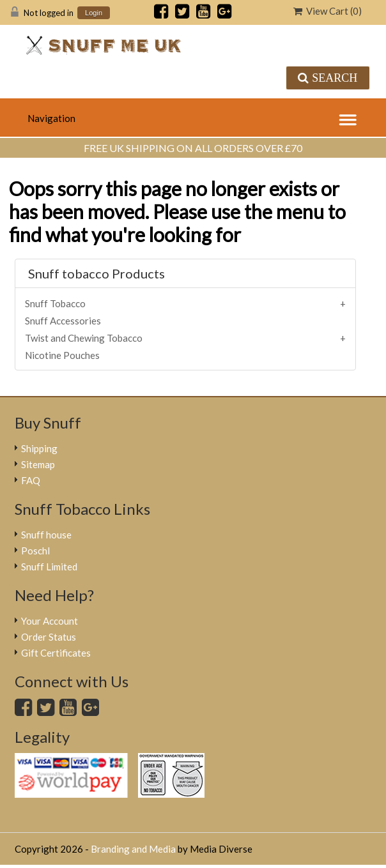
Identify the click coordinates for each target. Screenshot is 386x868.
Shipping (39, 448)
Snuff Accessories (63, 321)
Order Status (49, 637)
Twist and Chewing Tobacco (84, 338)
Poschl (35, 551)
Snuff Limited (49, 567)
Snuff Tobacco (55, 303)
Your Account (50, 621)
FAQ (31, 480)
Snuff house (46, 535)
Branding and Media (133, 849)
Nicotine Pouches (62, 355)
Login (94, 13)
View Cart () (328, 11)
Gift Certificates (56, 653)
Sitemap (38, 464)
